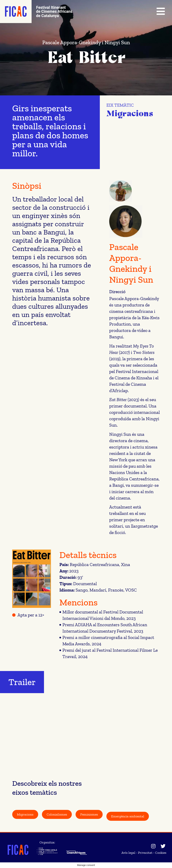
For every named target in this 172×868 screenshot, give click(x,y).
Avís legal (128, 853)
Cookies (161, 853)
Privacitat (145, 853)
